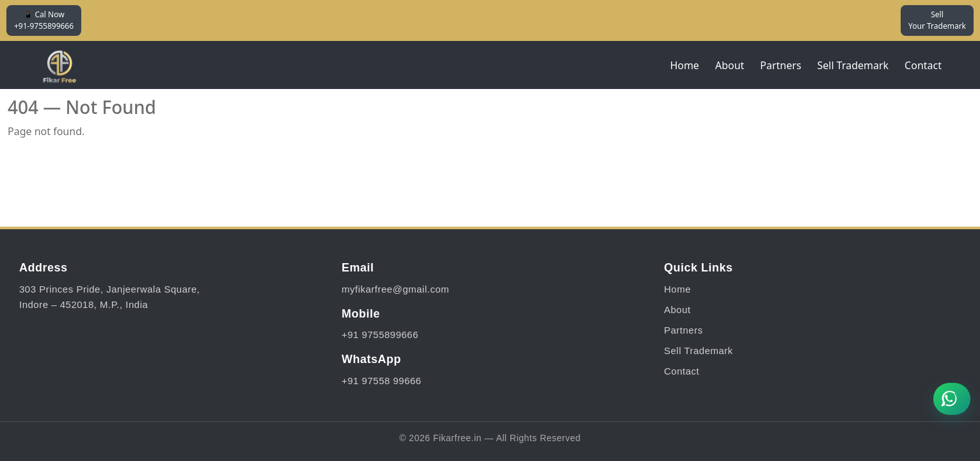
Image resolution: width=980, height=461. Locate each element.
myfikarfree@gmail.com (395, 289)
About (730, 65)
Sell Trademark (853, 65)
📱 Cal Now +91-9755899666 (44, 20)
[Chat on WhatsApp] (952, 399)
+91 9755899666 (380, 335)
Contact (923, 65)
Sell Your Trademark (937, 20)
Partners (780, 65)
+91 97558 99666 (382, 381)
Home (684, 65)
